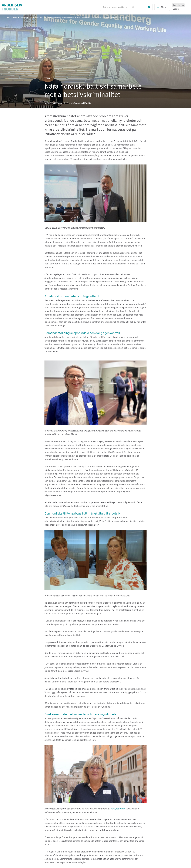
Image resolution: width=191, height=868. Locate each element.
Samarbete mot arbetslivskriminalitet (58, 18)
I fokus (23, 18)
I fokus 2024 (34, 18)
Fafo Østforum (118, 809)
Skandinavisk (178, 5)
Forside (14, 18)
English (176, 9)
